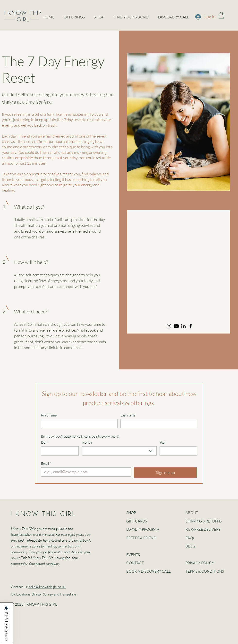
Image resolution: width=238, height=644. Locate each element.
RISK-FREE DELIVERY (203, 529)
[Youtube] (176, 326)
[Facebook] (191, 326)
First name (49, 415)
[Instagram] (169, 326)
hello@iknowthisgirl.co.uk (47, 587)
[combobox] (119, 451)
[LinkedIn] (183, 326)
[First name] (78, 424)
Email (46, 463)
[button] (221, 15)
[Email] (85, 472)
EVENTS (133, 555)
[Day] (58, 451)
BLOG (190, 546)
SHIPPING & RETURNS (204, 521)
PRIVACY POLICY (200, 563)
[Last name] (157, 424)
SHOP (131, 513)
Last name (128, 415)
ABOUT (192, 513)
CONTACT (135, 563)
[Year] (177, 451)
